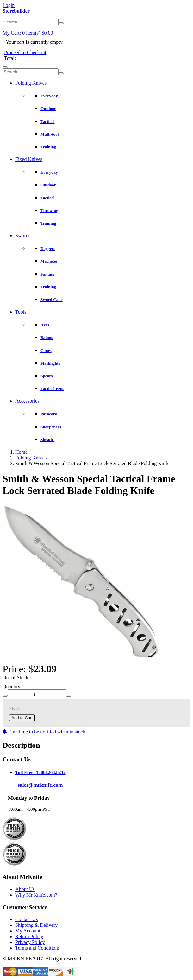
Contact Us (27, 919)
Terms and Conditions (37, 948)
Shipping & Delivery (36, 925)
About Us (25, 889)
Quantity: (12, 686)
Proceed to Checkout (25, 52)
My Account (28, 931)
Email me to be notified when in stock (44, 732)
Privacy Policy (30, 942)
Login (9, 5)
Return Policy (29, 936)
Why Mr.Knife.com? (36, 895)
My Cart (28, 33)
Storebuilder (16, 11)
